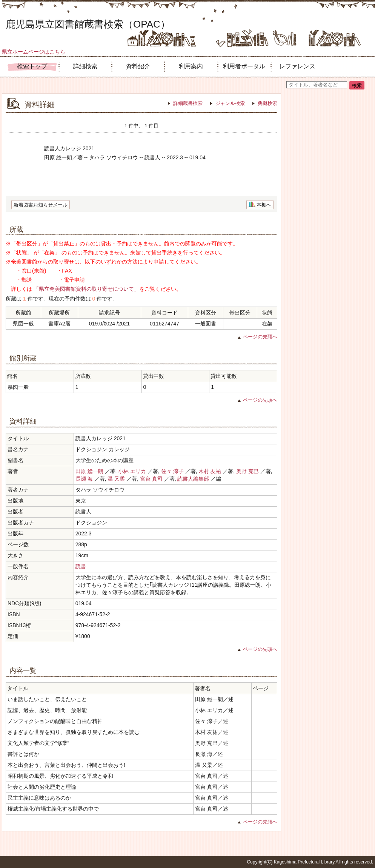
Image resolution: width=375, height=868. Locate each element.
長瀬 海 (84, 479)
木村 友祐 (210, 471)
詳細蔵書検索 (188, 103)
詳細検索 (85, 66)
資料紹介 (138, 66)
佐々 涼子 (172, 471)
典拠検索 (267, 103)
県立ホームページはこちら (34, 52)
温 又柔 (116, 479)
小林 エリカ (132, 471)
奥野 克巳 (247, 471)
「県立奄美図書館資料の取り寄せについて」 (86, 289)
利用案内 (191, 66)
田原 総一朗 (89, 471)
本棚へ (264, 205)
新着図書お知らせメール (41, 205)
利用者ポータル (244, 66)
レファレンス (297, 66)
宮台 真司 (151, 479)
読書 (81, 566)
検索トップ (32, 66)
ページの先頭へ (260, 337)
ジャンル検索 (230, 103)
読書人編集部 (193, 479)
